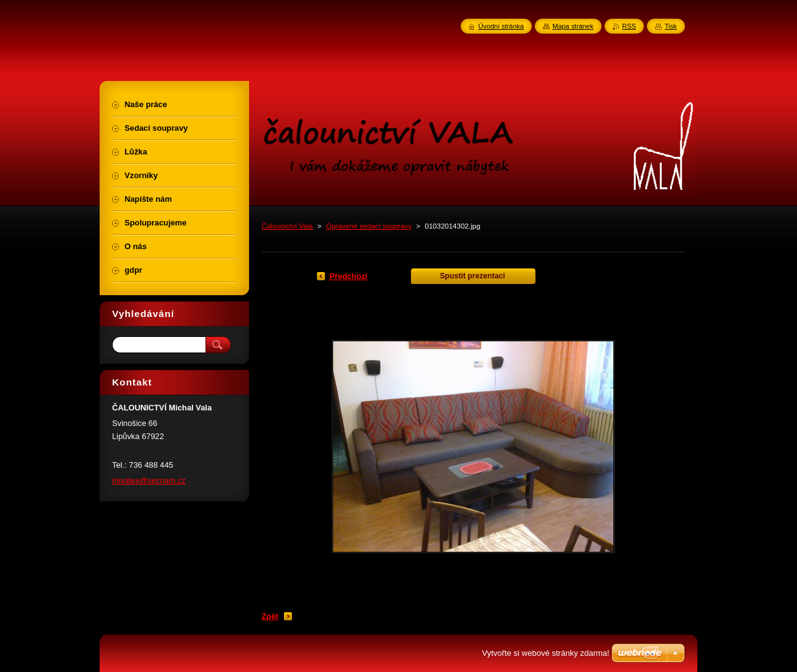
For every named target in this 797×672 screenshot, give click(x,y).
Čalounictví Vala (287, 226)
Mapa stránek (573, 26)
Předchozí (348, 276)
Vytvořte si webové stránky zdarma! (546, 653)
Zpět (270, 616)
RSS (629, 26)
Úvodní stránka (501, 26)
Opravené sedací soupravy (369, 226)
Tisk (671, 26)
